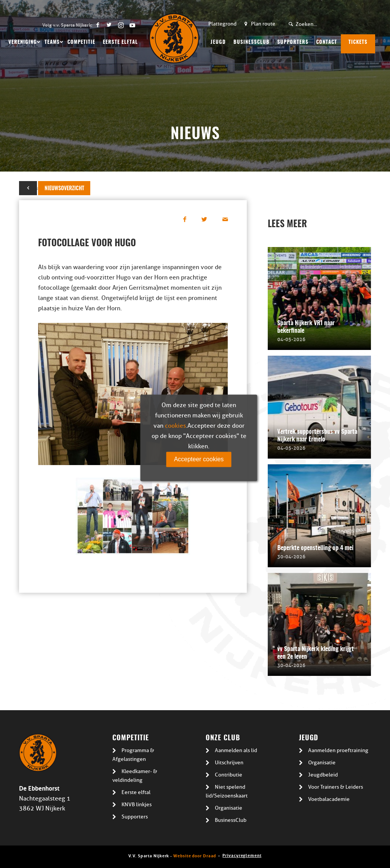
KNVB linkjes (137, 805)
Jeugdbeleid (323, 775)
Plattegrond (222, 24)
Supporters (135, 817)
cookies (175, 426)
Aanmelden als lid (236, 750)
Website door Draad (195, 855)
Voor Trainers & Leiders (336, 787)
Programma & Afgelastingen (133, 755)
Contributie (229, 775)
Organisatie (229, 808)
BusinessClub (231, 820)
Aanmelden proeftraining (338, 750)
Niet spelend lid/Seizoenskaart (227, 791)
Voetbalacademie (329, 799)
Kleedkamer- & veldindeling (135, 776)
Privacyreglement (242, 855)
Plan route (263, 24)
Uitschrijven (229, 763)
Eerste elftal (136, 792)
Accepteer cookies (199, 459)
